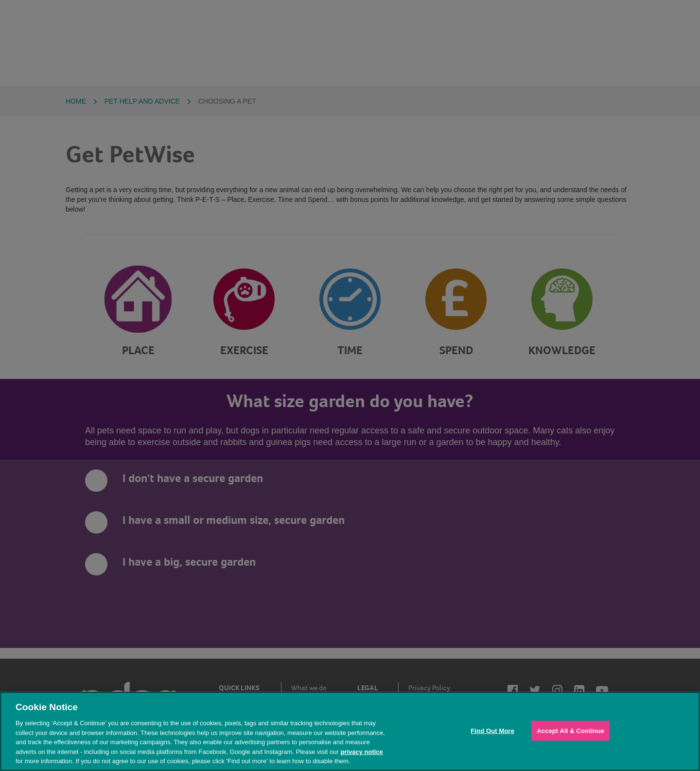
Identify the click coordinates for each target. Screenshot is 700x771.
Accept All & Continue (570, 730)
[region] (350, 731)
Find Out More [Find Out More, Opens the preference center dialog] (492, 730)
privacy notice (361, 752)
